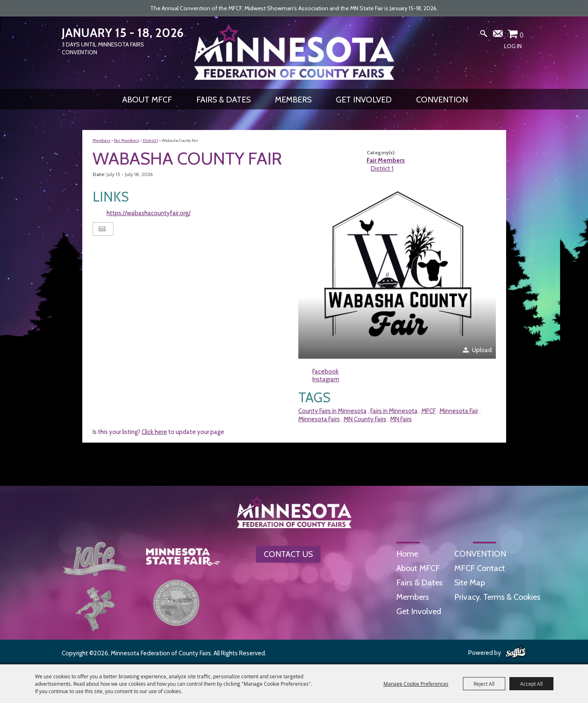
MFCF (429, 411)
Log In (513, 46)
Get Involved (364, 100)
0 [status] (522, 35)
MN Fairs (401, 419)
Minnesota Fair (459, 411)
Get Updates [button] (498, 35)
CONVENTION (442, 100)
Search (483, 35)
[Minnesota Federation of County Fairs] (294, 52)
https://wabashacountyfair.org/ (149, 213)
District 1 (150, 140)
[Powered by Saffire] (516, 652)
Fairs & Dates (223, 100)
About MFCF (147, 100)
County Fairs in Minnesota (332, 411)
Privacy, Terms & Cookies (497, 597)
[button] (397, 271)
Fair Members (127, 140)
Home (407, 554)
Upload (482, 350)
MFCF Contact (480, 568)
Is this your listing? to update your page (158, 432)
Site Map (470, 582)
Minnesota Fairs (319, 419)
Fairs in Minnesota (394, 411)
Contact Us (288, 554)
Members (293, 100)
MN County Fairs (365, 419)
